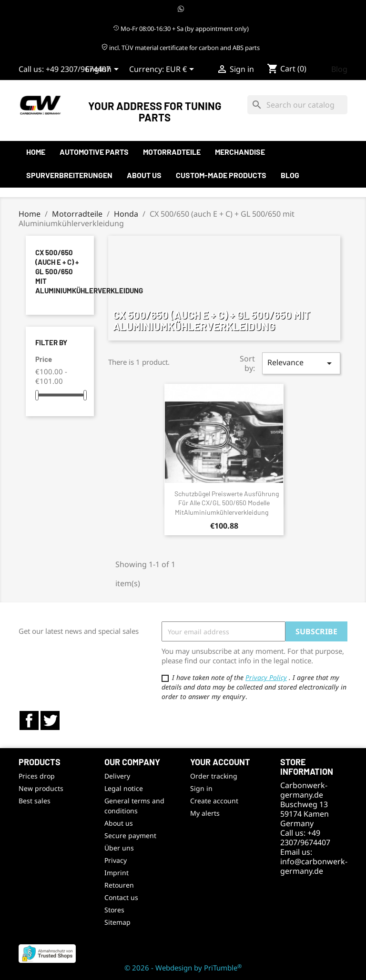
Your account (220, 762)
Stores (114, 910)
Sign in (201, 788)
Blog (339, 69)
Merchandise (240, 152)
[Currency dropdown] (182, 70)
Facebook (29, 720)
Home (36, 152)
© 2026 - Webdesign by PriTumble (183, 968)
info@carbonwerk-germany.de (314, 866)
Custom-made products (221, 175)
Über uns (119, 848)
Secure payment (130, 835)
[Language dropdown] (104, 70)
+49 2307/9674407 (78, 69)
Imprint (117, 873)
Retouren (119, 885)
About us (144, 175)
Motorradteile (172, 152)
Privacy (116, 860)
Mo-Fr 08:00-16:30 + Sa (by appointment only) (181, 29)
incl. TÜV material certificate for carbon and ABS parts (181, 48)
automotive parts (94, 152)
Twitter (50, 720)
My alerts (205, 813)
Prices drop (37, 776)
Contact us (121, 897)
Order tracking (214, 776)
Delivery (117, 776)
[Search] (297, 105)
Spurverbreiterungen (69, 175)
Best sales (35, 801)
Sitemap (117, 922)
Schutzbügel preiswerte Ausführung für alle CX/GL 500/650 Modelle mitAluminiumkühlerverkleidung (227, 503)
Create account (214, 801)
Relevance (301, 363)
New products (41, 788)
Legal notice (124, 788)
